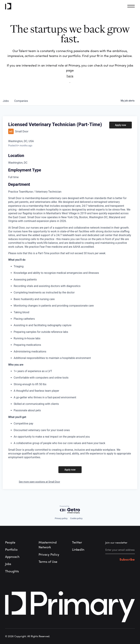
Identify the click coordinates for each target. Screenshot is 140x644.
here (70, 76)
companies (21, 101)
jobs (6, 101)
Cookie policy (76, 518)
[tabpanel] (70, 328)
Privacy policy (61, 518)
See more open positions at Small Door (39, 482)
